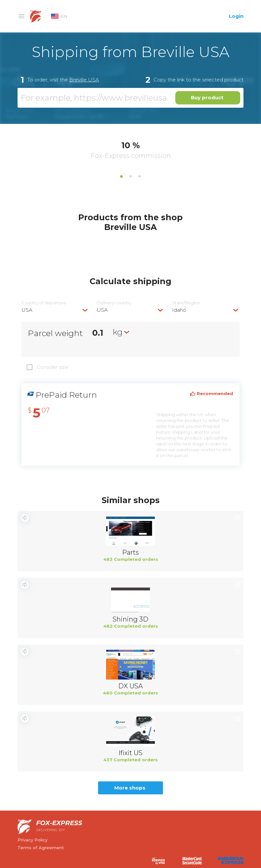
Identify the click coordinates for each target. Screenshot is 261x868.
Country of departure (44, 303)
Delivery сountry (114, 303)
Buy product (207, 97)
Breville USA (84, 80)
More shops (130, 788)
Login (236, 16)
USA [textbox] (27, 310)
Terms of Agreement (41, 848)
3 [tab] (140, 176)
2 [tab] (130, 176)
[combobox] (55, 310)
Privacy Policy (32, 840)
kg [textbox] (118, 332)
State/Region (186, 303)
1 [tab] (121, 176)
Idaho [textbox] (179, 310)
